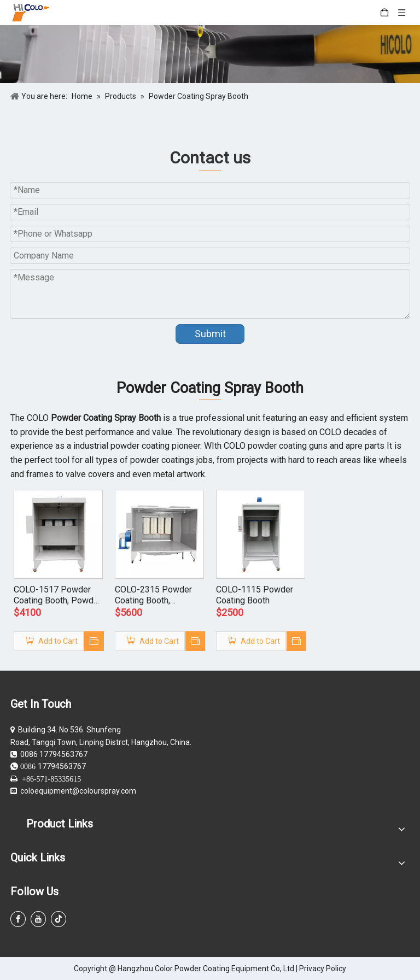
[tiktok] (59, 919)
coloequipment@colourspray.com (78, 791)
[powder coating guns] (210, 54)
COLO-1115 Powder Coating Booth (255, 595)
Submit (210, 334)
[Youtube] (38, 919)
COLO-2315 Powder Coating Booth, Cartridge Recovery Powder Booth (153, 595)
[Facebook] (18, 919)
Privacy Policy (323, 969)
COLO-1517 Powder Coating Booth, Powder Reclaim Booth (57, 595)
